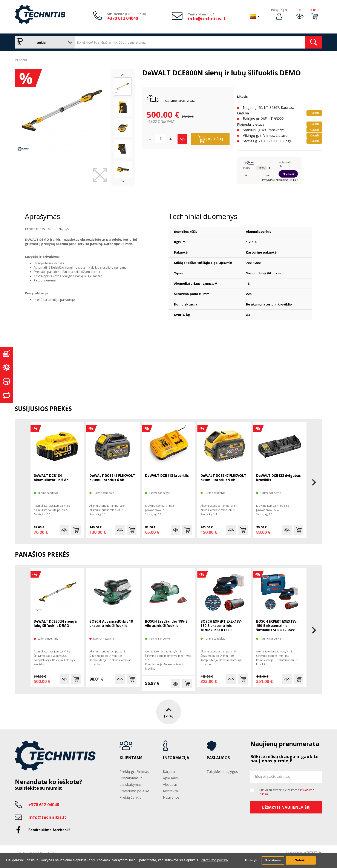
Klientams (131, 758)
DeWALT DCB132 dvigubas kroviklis (278, 478)
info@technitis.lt (207, 19)
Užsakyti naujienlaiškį (286, 807)
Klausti (314, 113)
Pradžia (21, 60)
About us (170, 784)
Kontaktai (171, 791)
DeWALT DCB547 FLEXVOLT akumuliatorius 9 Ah (223, 478)
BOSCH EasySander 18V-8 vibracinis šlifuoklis (166, 623)
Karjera (169, 772)
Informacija (176, 758)
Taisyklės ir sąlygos (222, 772)
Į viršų (169, 712)
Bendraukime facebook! (49, 830)
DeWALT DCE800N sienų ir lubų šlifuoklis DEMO (56, 623)
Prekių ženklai (131, 797)
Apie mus (170, 778)
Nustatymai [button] (273, 860)
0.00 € (315, 10)
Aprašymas (42, 216)
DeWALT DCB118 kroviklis (167, 476)
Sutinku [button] (301, 860)
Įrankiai (44, 42)
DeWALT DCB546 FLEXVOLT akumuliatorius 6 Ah (112, 478)
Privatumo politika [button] (214, 860)
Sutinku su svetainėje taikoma (286, 792)
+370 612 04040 (123, 18)
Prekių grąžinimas (134, 772)
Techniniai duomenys (203, 216)
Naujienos (171, 797)
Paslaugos (218, 758)
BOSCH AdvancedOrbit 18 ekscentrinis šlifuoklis (111, 623)
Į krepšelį (211, 139)
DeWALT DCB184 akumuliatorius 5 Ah (51, 478)
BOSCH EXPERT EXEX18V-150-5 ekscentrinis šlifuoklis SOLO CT (221, 626)
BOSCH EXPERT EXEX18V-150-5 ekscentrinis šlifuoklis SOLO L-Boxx (277, 626)
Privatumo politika (134, 791)
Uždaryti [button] (251, 860)
